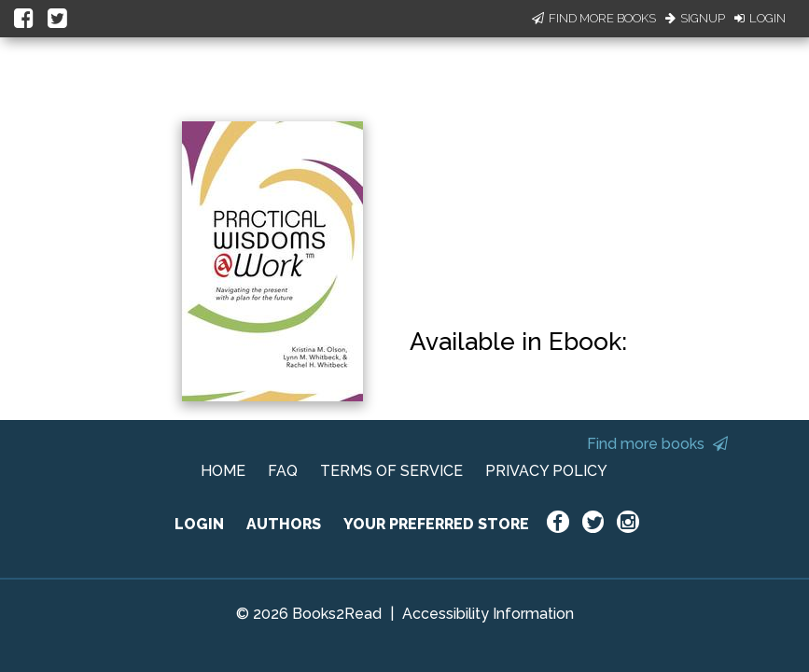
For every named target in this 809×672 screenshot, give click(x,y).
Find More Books (594, 18)
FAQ (283, 471)
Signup (695, 18)
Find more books (657, 444)
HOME (223, 471)
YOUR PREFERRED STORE (436, 524)
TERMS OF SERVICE (391, 471)
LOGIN (199, 524)
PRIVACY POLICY (546, 471)
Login (760, 18)
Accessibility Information (488, 614)
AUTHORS (284, 524)
